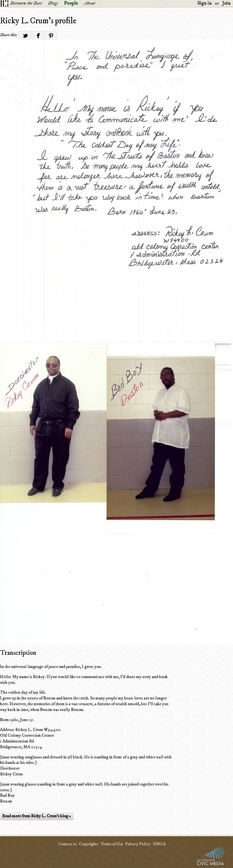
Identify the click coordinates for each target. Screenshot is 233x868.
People (71, 3)
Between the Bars (26, 3)
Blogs (53, 3)
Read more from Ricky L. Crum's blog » (36, 816)
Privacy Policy (138, 844)
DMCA (159, 844)
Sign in (204, 3)
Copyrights (89, 844)
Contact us (68, 844)
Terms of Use (112, 844)
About (89, 3)
